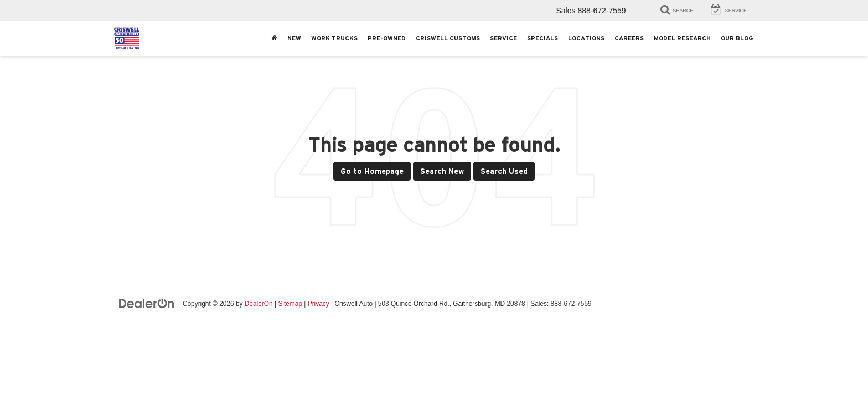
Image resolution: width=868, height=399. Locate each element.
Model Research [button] (682, 38)
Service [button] (503, 38)
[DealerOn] (147, 303)
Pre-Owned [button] (387, 38)
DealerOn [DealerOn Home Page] (259, 304)
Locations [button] (586, 38)
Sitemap (290, 304)
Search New (442, 171)
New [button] (294, 38)
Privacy (319, 304)
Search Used (504, 171)
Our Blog (737, 38)
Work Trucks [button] (334, 38)
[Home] (275, 38)
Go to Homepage (372, 171)
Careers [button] (629, 38)
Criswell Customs (448, 38)
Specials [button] (542, 38)
